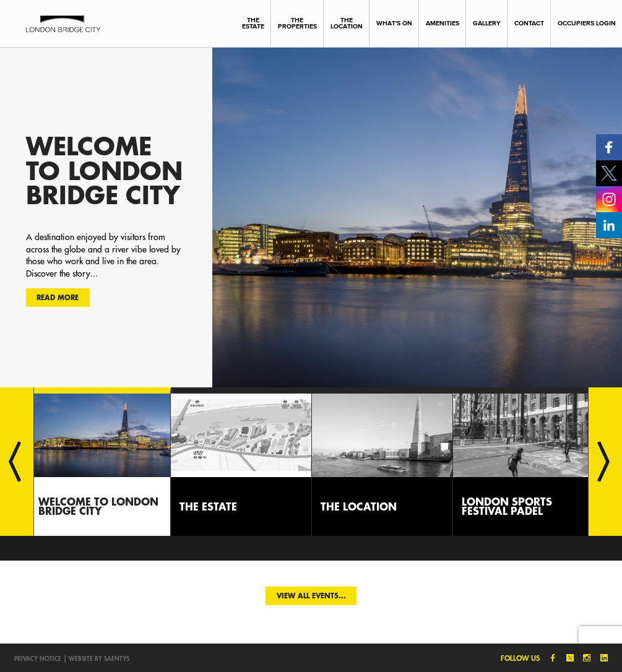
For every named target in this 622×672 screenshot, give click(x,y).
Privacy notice (38, 658)
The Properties (297, 24)
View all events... (311, 596)
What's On (394, 23)
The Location (347, 24)
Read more (58, 297)
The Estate (253, 24)
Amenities (443, 23)
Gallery (487, 23)
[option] (311, 217)
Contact (529, 23)
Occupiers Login (587, 23)
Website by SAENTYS (99, 658)
